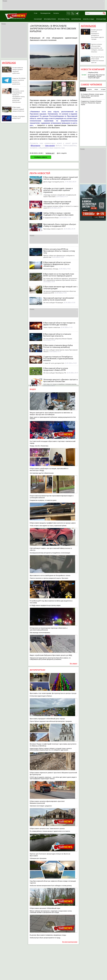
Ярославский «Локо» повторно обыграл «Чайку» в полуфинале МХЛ (60, 225)
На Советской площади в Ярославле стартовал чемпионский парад (53, 442)
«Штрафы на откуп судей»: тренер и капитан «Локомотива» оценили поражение (58, 190)
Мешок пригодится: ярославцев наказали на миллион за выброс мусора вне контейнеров (51, 414)
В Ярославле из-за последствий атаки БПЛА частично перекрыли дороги (59, 275)
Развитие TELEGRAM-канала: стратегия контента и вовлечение (19, 81)
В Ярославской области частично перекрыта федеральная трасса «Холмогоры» (57, 264)
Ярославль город (64, 19)
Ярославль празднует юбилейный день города (47, 719)
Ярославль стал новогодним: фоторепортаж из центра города (53, 693)
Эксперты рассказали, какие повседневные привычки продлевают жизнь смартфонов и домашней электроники (19, 96)
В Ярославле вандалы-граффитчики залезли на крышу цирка (53, 523)
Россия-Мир (38, 19)
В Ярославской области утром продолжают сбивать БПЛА (56, 369)
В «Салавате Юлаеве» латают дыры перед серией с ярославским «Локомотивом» (92, 96)
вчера (96, 89)
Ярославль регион (50, 19)
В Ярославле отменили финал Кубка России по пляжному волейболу (58, 346)
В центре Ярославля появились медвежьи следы (48, 935)
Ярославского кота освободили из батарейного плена (50, 575)
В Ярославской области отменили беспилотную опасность (57, 335)
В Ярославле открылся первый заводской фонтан (18, 109)
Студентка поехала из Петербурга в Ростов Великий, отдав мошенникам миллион (58, 359)
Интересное (9, 63)
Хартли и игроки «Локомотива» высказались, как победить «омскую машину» (97, 48)
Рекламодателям (45, 13)
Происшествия (101, 19)
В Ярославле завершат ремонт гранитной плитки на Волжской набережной (61, 178)
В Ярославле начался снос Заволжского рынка (47, 828)
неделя (90, 89)
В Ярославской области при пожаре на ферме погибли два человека (59, 324)
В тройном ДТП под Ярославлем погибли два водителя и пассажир (51, 602)
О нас (36, 13)
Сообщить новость (41, 157)
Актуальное (88, 26)
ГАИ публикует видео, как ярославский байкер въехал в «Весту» (51, 549)
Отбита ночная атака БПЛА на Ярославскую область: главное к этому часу (59, 251)
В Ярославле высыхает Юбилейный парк (45, 908)
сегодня (103, 89)
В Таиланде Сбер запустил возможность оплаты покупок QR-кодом (96, 76)
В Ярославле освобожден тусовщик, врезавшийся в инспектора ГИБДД (49, 469)
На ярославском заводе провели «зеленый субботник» (18, 70)
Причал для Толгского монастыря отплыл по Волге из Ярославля (50, 855)
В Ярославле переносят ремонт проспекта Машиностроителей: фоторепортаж (53, 774)
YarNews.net (50, 153)
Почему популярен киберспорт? (19, 117)
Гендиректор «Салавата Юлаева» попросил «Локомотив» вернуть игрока (91, 103)
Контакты (56, 13)
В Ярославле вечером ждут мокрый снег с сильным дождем (60, 288)
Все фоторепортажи (70, 942)
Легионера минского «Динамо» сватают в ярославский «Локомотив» (60, 380)
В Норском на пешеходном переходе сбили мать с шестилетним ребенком (49, 629)
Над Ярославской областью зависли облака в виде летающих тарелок (53, 882)
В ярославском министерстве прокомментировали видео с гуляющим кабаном (52, 497)
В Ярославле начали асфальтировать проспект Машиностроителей (47, 802)
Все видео (74, 664)
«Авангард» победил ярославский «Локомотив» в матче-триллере (57, 203)
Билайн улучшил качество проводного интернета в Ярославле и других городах (97, 34)
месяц (83, 89)
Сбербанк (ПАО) (93, 73)
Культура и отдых (89, 19)
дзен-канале (50, 146)
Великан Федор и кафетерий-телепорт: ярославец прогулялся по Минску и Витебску (53, 745)
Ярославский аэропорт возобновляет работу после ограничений (59, 299)
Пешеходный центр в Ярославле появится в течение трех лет (98, 60)
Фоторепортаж (76, 19)
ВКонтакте (35, 146)
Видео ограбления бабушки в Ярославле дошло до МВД (51, 655)
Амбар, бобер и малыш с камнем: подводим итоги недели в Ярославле (58, 214)
